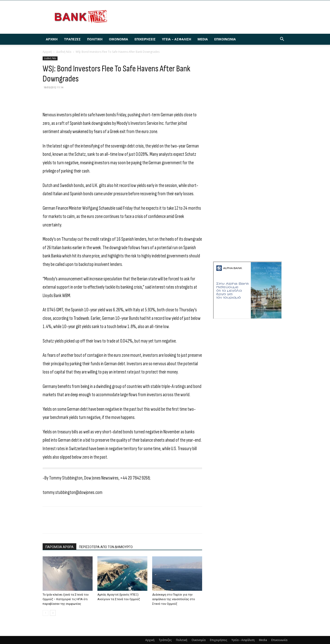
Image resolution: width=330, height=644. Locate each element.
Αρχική (52, 39)
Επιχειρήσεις (145, 39)
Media (203, 39)
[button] (282, 40)
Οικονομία (118, 39)
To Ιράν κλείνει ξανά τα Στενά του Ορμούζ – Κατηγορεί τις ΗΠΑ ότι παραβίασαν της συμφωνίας (66, 599)
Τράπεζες (72, 39)
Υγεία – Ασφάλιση (177, 39)
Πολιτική (95, 39)
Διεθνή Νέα (64, 52)
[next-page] (53, 613)
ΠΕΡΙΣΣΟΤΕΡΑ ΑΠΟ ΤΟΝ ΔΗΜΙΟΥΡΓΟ (106, 547)
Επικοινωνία (225, 39)
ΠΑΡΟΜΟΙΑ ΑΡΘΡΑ (59, 547)
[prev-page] (45, 613)
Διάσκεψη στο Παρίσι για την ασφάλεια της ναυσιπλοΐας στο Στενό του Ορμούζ (174, 599)
